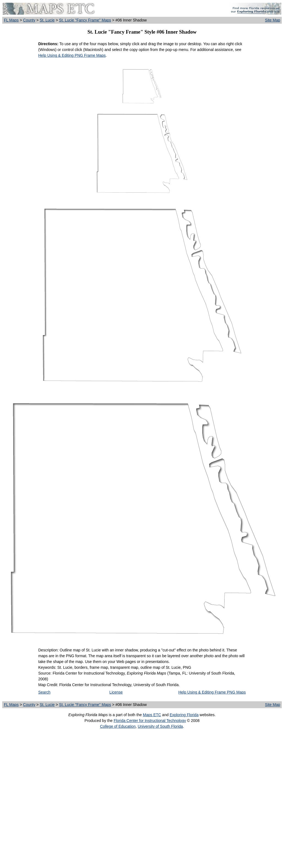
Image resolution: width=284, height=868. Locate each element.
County (29, 20)
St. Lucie (47, 20)
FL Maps (11, 20)
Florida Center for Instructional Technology (150, 721)
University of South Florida (160, 726)
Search (44, 692)
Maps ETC (152, 715)
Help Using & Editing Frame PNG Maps (212, 692)
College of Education (118, 726)
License (116, 692)
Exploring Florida (184, 715)
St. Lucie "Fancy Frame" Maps (85, 20)
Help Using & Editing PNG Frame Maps (72, 55)
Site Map (273, 20)
